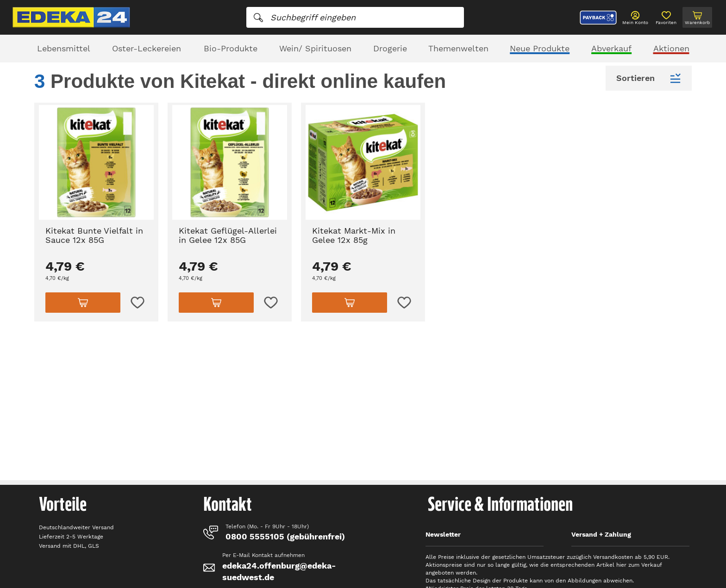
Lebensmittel (64, 48)
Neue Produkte (540, 48)
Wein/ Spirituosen (315, 48)
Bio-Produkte (231, 48)
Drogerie (390, 48)
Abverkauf (611, 48)
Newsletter (443, 534)
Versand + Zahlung (601, 534)
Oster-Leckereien (147, 48)
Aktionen (671, 48)
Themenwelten (458, 48)
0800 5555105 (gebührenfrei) (285, 536)
